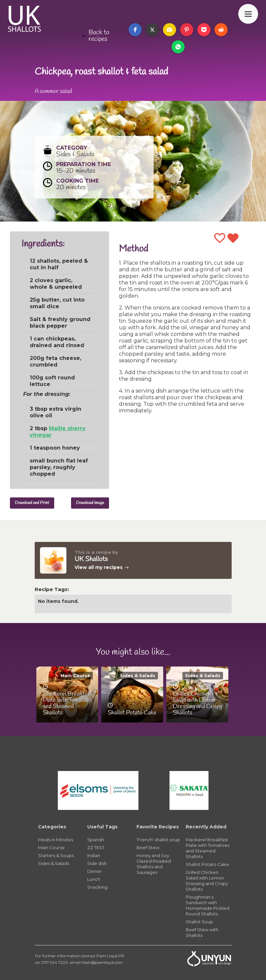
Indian (94, 855)
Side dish (97, 863)
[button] (135, 30)
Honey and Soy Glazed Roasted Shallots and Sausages (154, 864)
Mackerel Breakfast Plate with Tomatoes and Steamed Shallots (208, 848)
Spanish (96, 840)
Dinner (95, 871)
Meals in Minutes (56, 840)
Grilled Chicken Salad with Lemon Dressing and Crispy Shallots (207, 881)
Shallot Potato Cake (207, 864)
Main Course (75, 675)
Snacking (97, 887)
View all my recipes (99, 567)
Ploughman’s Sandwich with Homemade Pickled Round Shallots (208, 905)
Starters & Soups (56, 855)
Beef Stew (148, 847)
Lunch (94, 879)
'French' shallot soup (158, 840)
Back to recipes (99, 36)
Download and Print (32, 503)
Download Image (90, 503)
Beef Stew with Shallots (202, 932)
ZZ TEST (96, 847)
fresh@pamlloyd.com (102, 962)
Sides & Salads (138, 675)
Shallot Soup (199, 922)
